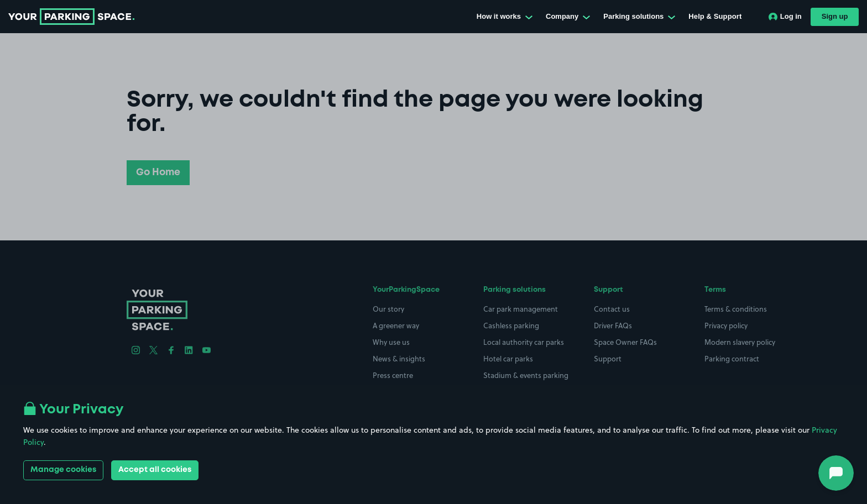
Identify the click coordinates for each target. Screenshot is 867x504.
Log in (785, 17)
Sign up (835, 16)
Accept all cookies (155, 470)
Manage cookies (63, 470)
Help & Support (715, 16)
